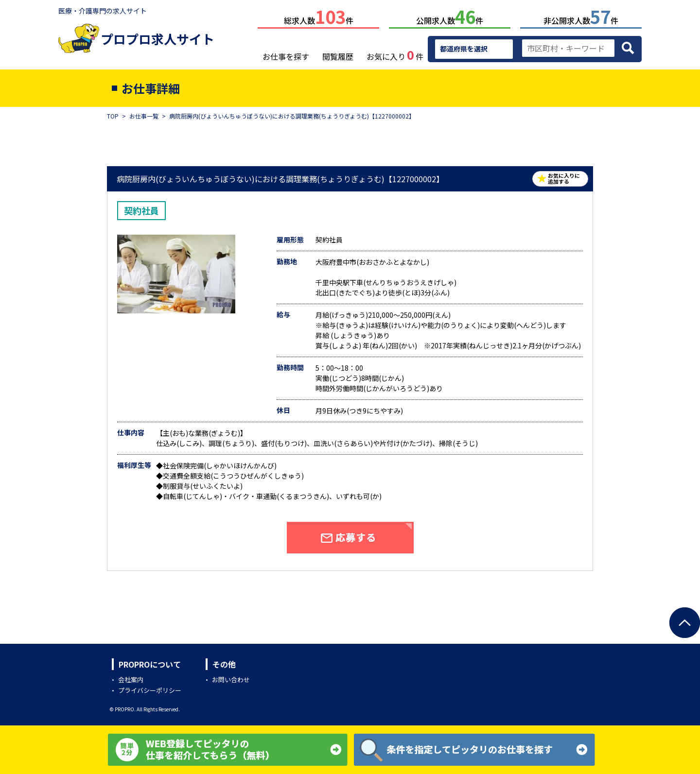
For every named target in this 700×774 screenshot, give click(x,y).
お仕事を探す (286, 54)
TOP (113, 114)
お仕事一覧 (144, 114)
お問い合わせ (231, 678)
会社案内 (131, 678)
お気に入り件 (395, 53)
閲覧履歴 (338, 54)
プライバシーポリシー (150, 688)
